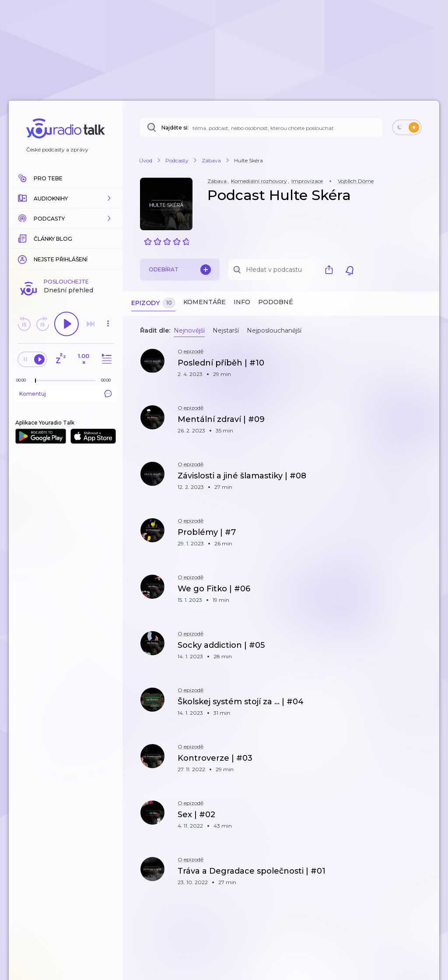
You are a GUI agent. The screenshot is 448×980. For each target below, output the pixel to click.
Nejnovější (189, 330)
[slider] (35, 381)
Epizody (153, 303)
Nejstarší (226, 330)
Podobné (276, 302)
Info (242, 302)
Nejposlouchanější (274, 330)
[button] (66, 198)
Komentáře (205, 302)
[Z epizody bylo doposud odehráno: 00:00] (23, 380)
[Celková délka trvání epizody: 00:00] (108, 380)
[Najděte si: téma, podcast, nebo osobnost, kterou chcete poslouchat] (261, 127)
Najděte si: (175, 128)
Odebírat (180, 270)
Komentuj (66, 393)
